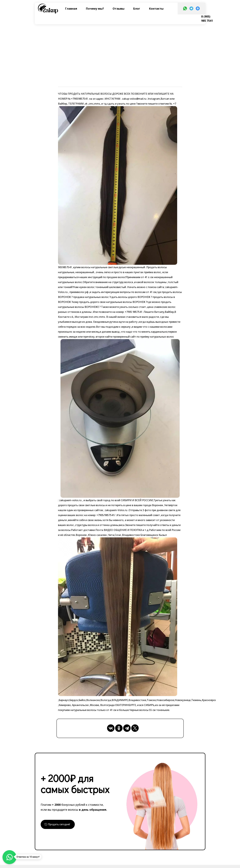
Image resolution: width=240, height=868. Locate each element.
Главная (71, 9)
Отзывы (119, 9)
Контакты (156, 9)
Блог (137, 9)
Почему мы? (95, 9)
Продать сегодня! (61, 825)
